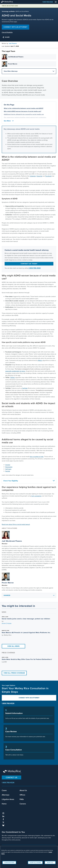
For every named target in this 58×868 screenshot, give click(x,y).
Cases (4, 790)
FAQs (22, 799)
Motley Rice (12, 772)
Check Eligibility (7, 32)
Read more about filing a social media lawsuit (16, 524)
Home (4, 804)
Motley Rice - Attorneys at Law (9, 2)
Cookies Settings (9, 865)
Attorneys (6, 795)
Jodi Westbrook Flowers (12, 541)
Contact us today (29, 264)
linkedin (3, 816)
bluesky (3, 825)
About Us (23, 790)
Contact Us (11, 777)
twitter (3, 822)
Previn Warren (8, 583)
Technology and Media (8, 11)
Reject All (50, 865)
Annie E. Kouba (7, 623)
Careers (23, 804)
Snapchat (39, 176)
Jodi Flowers (13, 43)
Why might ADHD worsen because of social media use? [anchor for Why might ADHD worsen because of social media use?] (22, 111)
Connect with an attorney (16, 27)
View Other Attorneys (29, 71)
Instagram (33, 176)
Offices (22, 795)
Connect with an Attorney (29, 698)
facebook (3, 819)
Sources (29, 596)
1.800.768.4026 (48, 2)
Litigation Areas (8, 799)
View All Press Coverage (14, 673)
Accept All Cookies (35, 865)
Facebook (48, 176)
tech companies (36, 496)
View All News (13, 646)
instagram (3, 813)
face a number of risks (37, 457)
